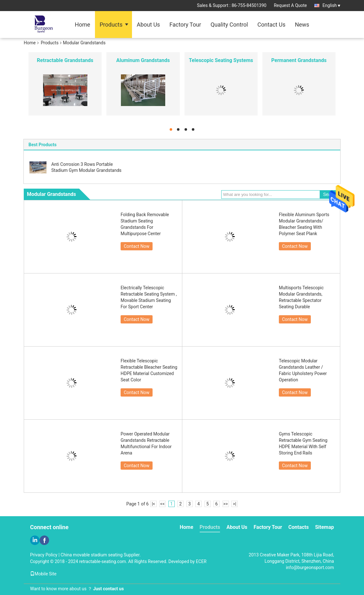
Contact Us (271, 25)
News (302, 25)
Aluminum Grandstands (143, 60)
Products (111, 25)
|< (153, 504)
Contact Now (137, 246)
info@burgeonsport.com (310, 567)
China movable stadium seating (92, 555)
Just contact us (108, 589)
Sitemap (324, 527)
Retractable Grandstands (65, 60)
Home (82, 25)
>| (235, 504)
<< (162, 504)
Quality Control (229, 25)
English (331, 5)
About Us (148, 25)
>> (226, 504)
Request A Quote (290, 5)
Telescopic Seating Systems (221, 60)
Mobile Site (43, 574)
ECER (201, 561)
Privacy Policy (44, 555)
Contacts (298, 527)
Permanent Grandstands (299, 60)
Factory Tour (185, 25)
